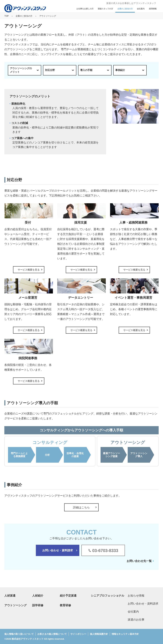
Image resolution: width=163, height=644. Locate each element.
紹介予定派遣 (68, 596)
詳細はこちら (81, 507)
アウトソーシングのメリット (21, 70)
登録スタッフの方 (105, 9)
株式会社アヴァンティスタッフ (27, 639)
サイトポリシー (78, 634)
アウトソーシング (15, 605)
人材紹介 (38, 596)
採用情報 (153, 9)
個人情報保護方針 (99, 634)
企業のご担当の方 (125, 9)
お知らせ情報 (136, 596)
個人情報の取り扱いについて (19, 634)
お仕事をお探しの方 (85, 9)
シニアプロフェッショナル (108, 596)
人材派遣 (10, 596)
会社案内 (141, 9)
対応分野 (50, 70)
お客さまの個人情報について (52, 634)
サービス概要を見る (29, 270)
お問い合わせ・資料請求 (58, 550)
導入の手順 (86, 70)
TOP (6, 16)
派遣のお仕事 (136, 620)
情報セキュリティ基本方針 (125, 634)
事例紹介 (120, 70)
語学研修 (38, 605)
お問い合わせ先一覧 (139, 561)
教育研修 (65, 605)
